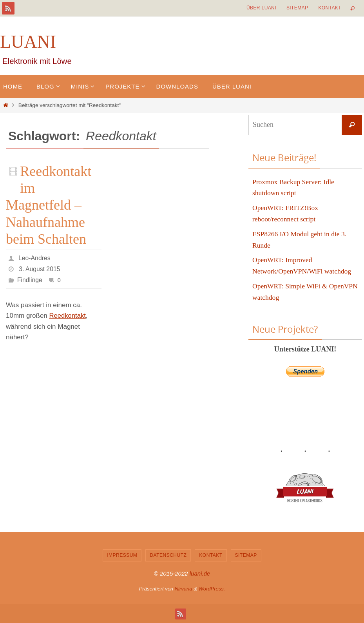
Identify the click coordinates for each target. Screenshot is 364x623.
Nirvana (184, 589)
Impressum (122, 555)
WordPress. (212, 589)
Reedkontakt (68, 316)
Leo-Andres (35, 258)
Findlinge (30, 280)
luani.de (200, 573)
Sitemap (297, 8)
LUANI (28, 42)
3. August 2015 (40, 269)
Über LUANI (261, 8)
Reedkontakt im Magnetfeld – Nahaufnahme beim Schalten (49, 205)
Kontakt (330, 8)
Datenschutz (168, 555)
